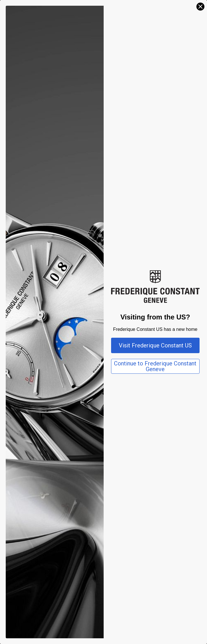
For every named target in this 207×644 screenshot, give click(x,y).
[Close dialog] (200, 7)
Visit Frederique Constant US (155, 345)
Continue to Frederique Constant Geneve (155, 366)
